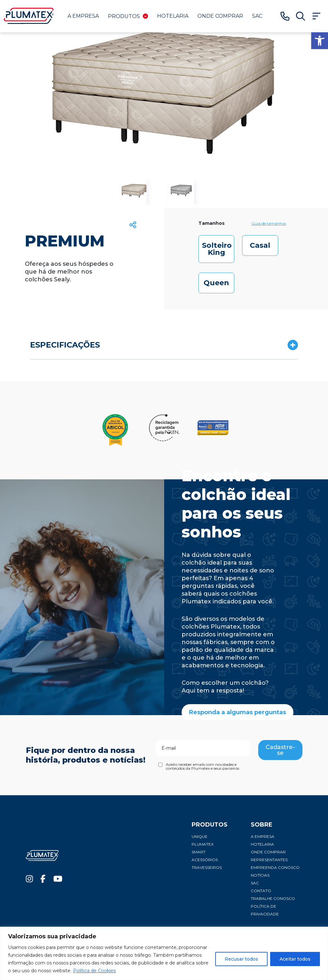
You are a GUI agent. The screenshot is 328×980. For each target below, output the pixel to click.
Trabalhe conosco (273, 898)
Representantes (269, 860)
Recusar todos (241, 959)
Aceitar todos (295, 959)
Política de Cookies (94, 971)
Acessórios (205, 860)
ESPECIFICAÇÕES (65, 345)
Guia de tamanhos (269, 223)
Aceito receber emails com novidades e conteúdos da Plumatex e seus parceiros (202, 766)
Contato (261, 891)
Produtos (128, 16)
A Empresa (83, 16)
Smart (199, 852)
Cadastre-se (280, 750)
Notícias (260, 875)
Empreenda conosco (275, 867)
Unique (200, 836)
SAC (257, 16)
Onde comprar (220, 16)
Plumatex (203, 844)
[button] (320, 41)
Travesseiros (207, 867)
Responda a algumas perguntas (238, 712)
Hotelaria (173, 16)
